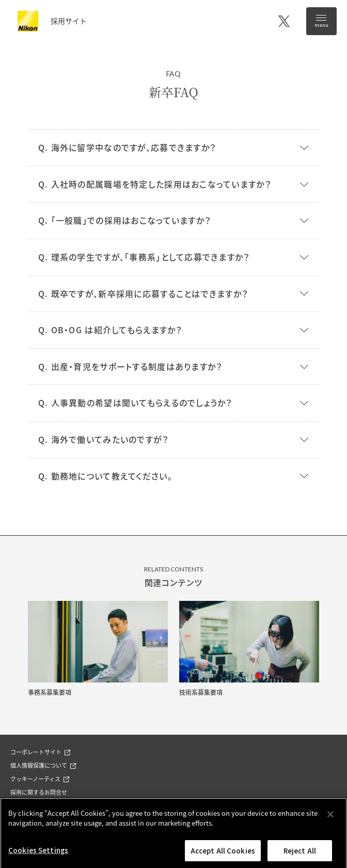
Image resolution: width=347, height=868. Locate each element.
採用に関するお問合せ (39, 792)
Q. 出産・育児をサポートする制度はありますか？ (130, 366)
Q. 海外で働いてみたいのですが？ (104, 439)
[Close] (330, 819)
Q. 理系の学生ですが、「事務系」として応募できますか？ (144, 257)
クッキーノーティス (40, 779)
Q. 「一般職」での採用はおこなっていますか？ (124, 220)
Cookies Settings (38, 855)
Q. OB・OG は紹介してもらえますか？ (110, 330)
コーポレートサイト (40, 752)
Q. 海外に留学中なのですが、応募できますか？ (127, 147)
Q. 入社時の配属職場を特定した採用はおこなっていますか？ (155, 184)
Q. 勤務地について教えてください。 (105, 476)
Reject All (300, 855)
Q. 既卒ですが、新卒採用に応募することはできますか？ (143, 293)
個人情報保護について (43, 765)
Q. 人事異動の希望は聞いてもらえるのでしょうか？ (135, 402)
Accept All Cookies (223, 855)
